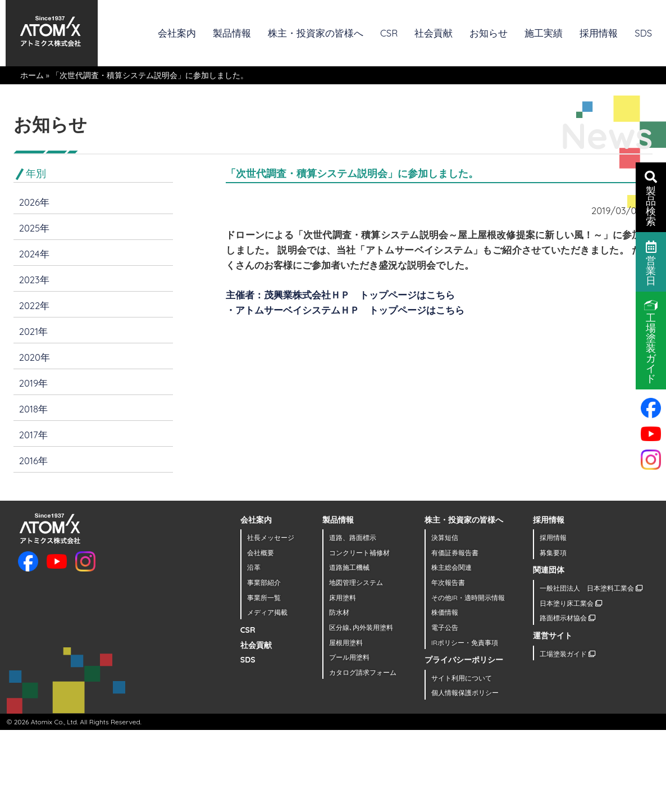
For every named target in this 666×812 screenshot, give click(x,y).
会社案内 (177, 33)
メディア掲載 (267, 612)
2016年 (33, 461)
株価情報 (445, 612)
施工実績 (544, 33)
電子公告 (445, 627)
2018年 (33, 409)
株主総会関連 (451, 567)
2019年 (34, 383)
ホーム (32, 75)
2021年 (33, 331)
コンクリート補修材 (359, 553)
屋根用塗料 (346, 643)
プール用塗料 (349, 657)
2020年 (35, 357)
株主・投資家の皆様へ (316, 33)
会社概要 (261, 553)
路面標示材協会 (567, 618)
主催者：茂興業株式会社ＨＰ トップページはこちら (340, 295)
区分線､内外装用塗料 (361, 627)
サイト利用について (462, 678)
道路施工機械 (349, 567)
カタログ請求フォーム (363, 672)
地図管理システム (356, 582)
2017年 (33, 435)
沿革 (254, 567)
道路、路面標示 (353, 537)
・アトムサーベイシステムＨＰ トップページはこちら (345, 310)
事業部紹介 (264, 582)
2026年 (34, 202)
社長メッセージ (271, 537)
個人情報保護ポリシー (465, 693)
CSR (389, 33)
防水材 (339, 612)
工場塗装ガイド (567, 654)
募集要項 (553, 553)
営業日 (651, 262)
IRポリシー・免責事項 (465, 643)
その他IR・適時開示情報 (468, 598)
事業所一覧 (264, 598)
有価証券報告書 (455, 553)
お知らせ (489, 33)
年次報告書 (448, 582)
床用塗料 (343, 598)
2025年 (34, 228)
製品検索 (651, 198)
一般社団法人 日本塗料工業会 (591, 588)
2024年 (34, 254)
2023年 (34, 280)
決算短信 (445, 537)
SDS (643, 33)
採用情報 (599, 33)
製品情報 (232, 33)
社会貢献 (434, 33)
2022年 (35, 305)
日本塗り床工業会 (571, 603)
